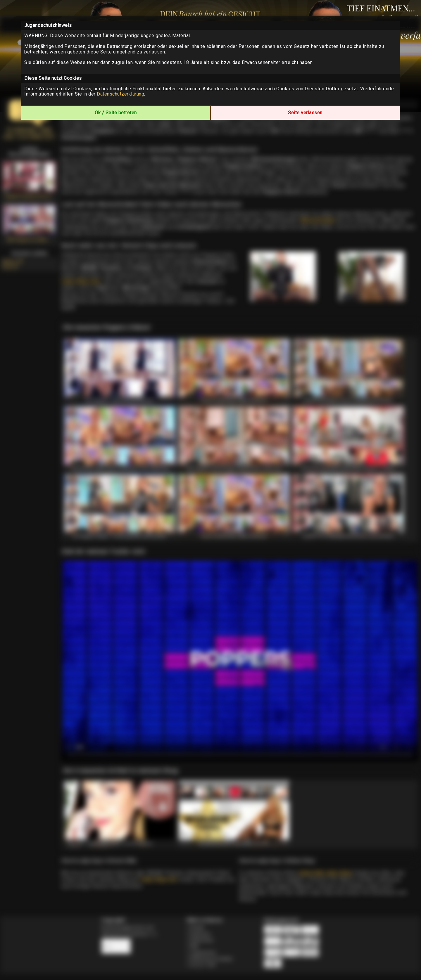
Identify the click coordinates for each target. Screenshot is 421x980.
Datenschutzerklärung (120, 94)
